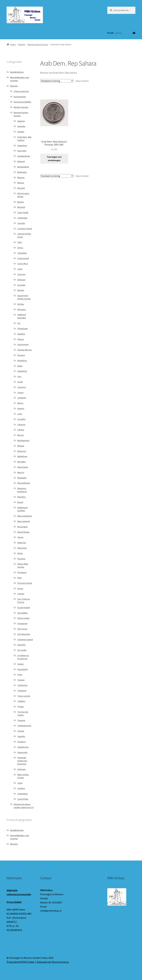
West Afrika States (23, 776)
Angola (21, 132)
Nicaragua (22, 527)
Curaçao (21, 274)
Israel (20, 382)
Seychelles (23, 613)
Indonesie (22, 371)
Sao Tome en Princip (24, 601)
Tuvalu (21, 731)
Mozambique (24, 483)
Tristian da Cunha (23, 713)
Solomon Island (25, 640)
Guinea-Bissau (25, 350)
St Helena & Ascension (23, 657)
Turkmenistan (24, 726)
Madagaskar (23, 440)
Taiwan (21, 680)
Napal (20, 502)
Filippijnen (23, 329)
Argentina (22, 145)
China (20, 248)
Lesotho (21, 419)
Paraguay (22, 572)
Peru (20, 578)
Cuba (20, 269)
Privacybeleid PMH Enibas (20, 962)
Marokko (22, 462)
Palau (20, 553)
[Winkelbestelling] (57, 81)
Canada (21, 223)
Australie (22, 151)
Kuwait (21, 408)
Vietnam (22, 769)
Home (13, 44)
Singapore (22, 623)
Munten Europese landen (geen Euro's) (24, 806)
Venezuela (22, 752)
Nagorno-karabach (22, 490)
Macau (21, 435)
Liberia (21, 430)
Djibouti (21, 280)
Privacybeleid (14, 902)
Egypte (21, 290)
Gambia (21, 334)
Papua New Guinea (23, 565)
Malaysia (22, 451)
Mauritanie (23, 467)
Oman (20, 537)
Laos (20, 414)
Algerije (21, 121)
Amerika (21, 126)
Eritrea (21, 304)
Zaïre (20, 783)
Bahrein (21, 161)
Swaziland (22, 669)
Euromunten (20, 97)
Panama (21, 559)
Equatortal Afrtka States (24, 297)
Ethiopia (22, 309)
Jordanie (22, 398)
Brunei (20, 202)
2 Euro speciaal (21, 91)
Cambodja (22, 218)
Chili (20, 242)
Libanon (21, 425)
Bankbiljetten (17, 72)
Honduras (22, 361)
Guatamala (23, 344)
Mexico (21, 472)
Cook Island (23, 258)
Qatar (20, 588)
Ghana (21, 339)
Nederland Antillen (22, 509)
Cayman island (25, 229)
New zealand (24, 521)
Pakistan (22, 543)
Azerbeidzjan (24, 156)
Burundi (21, 207)
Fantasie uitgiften (22, 102)
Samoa (21, 594)
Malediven (22, 456)
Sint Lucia (22, 629)
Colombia (22, 253)
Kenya (20, 403)
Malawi (21, 446)
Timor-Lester (24, 696)
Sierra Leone (23, 618)
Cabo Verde (23, 212)
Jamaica (22, 387)
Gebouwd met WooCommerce (53, 962)
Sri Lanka (22, 650)
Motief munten (21, 107)
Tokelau (21, 701)
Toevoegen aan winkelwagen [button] (54, 159)
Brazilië (21, 188)
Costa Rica (23, 264)
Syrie (20, 675)
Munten (22, 44)
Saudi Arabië (24, 608)
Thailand (22, 691)
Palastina (22, 548)
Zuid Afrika (23, 799)
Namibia (22, 497)
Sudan (20, 664)
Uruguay (22, 742)
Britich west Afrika (23, 195)
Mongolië (22, 478)
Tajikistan (22, 685)
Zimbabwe (22, 794)
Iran (19, 376)
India (20, 366)
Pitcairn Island (25, 583)
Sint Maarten (24, 634)
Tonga (20, 707)
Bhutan (21, 177)
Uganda (21, 736)
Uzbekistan (23, 747)
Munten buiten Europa (38, 44)
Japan (20, 393)
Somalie (21, 645)
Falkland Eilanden (22, 316)
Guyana (21, 355)
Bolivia (21, 183)
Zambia (21, 788)
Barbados (22, 172)
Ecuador (21, 285)
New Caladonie (25, 516)
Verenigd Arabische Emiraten (22, 761)
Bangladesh (23, 167)
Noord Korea (23, 532)
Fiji (19, 323)
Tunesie (21, 720)
